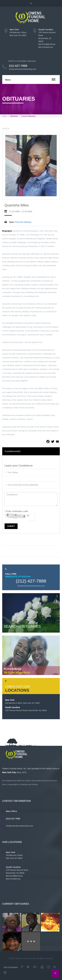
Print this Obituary (23, 222)
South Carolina (26, 709)
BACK (6, 128)
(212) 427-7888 (31, 581)
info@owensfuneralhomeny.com (22, 69)
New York (23, 701)
